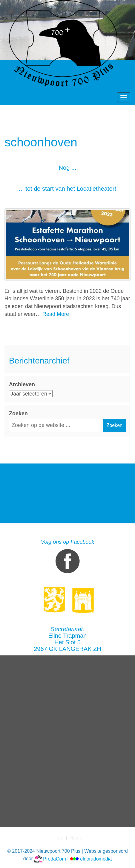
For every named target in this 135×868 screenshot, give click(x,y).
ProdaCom (50, 859)
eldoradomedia (91, 859)
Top (57, 838)
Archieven (22, 384)
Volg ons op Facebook (67, 558)
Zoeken (18, 413)
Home (76, 838)
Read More (56, 314)
